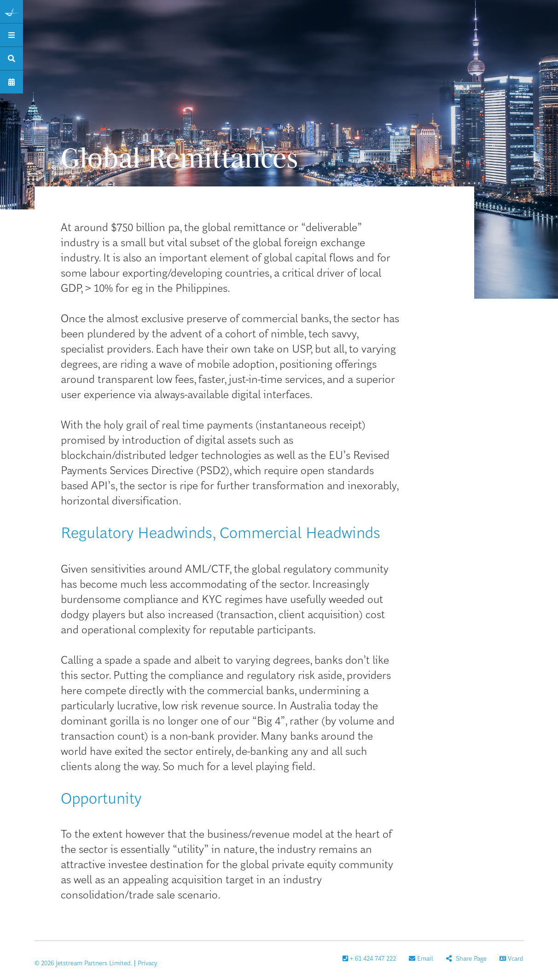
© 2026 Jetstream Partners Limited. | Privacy (96, 963)
